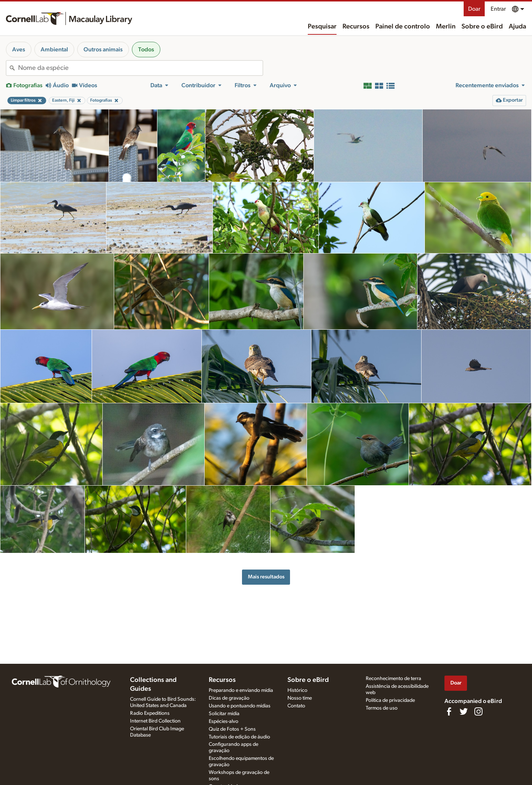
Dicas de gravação (229, 698)
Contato (296, 706)
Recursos (356, 27)
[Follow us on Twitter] (464, 711)
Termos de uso (382, 708)
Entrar (498, 9)
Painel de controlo (403, 27)
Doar (474, 9)
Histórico (297, 690)
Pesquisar (322, 27)
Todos (146, 50)
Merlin (446, 27)
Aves (19, 50)
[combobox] (140, 68)
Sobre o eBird (482, 27)
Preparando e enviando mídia (241, 690)
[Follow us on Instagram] (478, 711)
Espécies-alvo (224, 721)
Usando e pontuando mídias (240, 706)
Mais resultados (266, 577)
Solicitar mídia (224, 714)
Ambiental (54, 50)
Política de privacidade (390, 700)
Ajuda (517, 27)
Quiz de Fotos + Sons (232, 729)
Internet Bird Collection (155, 721)
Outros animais (103, 50)
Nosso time (300, 698)
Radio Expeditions (150, 713)
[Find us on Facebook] (449, 711)
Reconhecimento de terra (393, 679)
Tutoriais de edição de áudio (239, 737)
